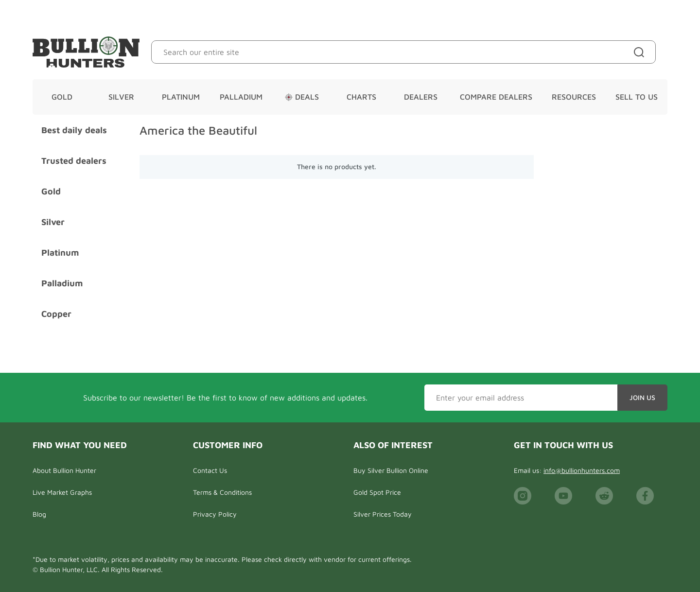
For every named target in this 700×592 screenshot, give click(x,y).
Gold (62, 97)
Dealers (421, 97)
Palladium (241, 97)
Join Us (642, 397)
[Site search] (641, 52)
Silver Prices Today (383, 514)
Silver (121, 97)
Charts (361, 97)
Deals (302, 97)
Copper (56, 314)
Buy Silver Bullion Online (391, 470)
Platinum (181, 97)
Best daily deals (74, 130)
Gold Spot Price (377, 492)
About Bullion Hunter (64, 470)
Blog (39, 514)
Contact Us (210, 470)
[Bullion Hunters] (86, 52)
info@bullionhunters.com (582, 470)
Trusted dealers (74, 161)
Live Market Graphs (62, 492)
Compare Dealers (496, 97)
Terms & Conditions (222, 492)
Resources (574, 97)
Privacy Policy (215, 514)
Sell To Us (637, 97)
